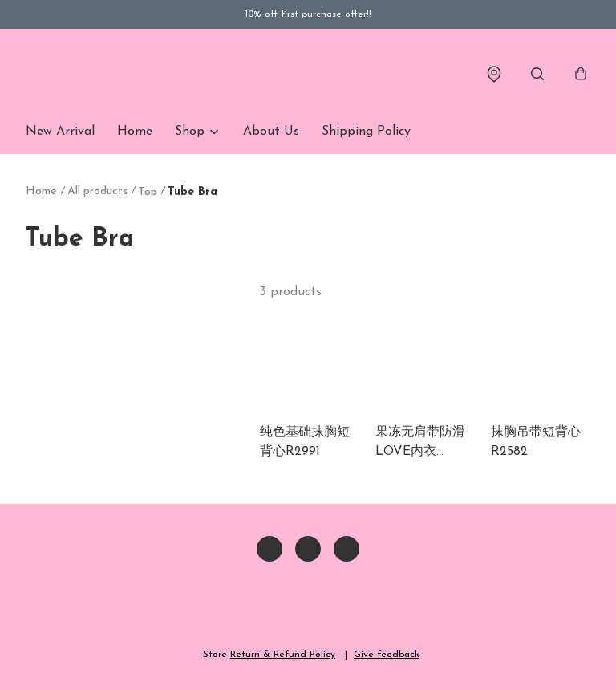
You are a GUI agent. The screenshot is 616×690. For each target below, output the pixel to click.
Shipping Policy (366, 132)
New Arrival (60, 132)
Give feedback (387, 655)
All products (97, 191)
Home (135, 132)
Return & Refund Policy (283, 655)
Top (148, 192)
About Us (271, 132)
